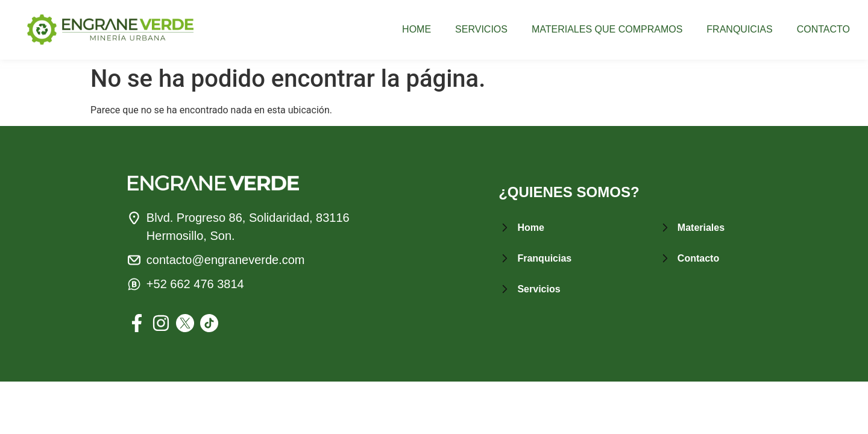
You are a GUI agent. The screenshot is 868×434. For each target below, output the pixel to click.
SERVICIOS (481, 30)
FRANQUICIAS (739, 30)
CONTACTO (823, 30)
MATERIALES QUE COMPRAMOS (607, 30)
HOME (417, 30)
